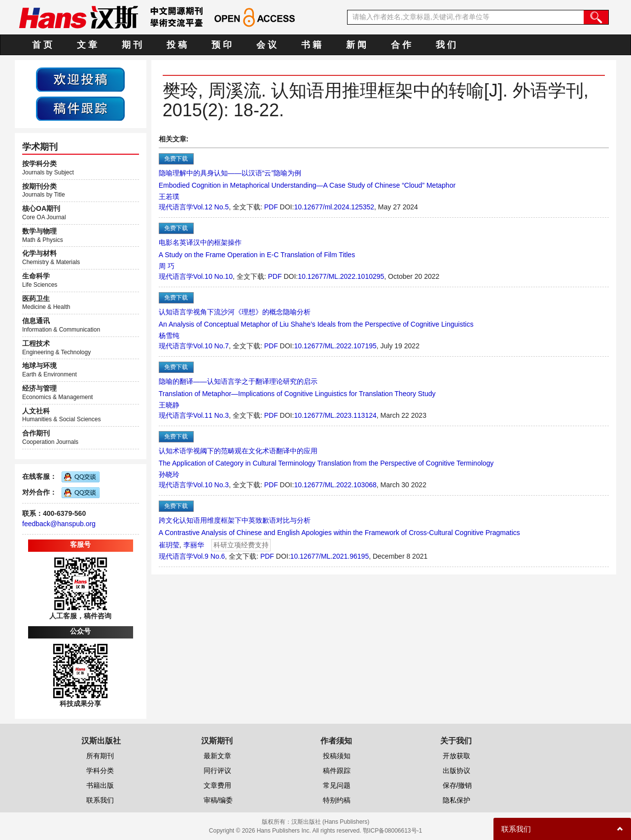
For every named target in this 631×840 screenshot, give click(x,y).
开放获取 (456, 756)
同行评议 (217, 771)
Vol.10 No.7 (211, 346)
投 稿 (177, 45)
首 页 (42, 45)
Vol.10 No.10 (213, 276)
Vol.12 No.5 (211, 207)
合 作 (401, 45)
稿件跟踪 (337, 771)
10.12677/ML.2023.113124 (335, 415)
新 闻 (356, 45)
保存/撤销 (457, 785)
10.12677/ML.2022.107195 (335, 346)
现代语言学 (176, 207)
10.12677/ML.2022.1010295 (341, 276)
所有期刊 (100, 756)
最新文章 (217, 756)
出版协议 (456, 771)
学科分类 (100, 771)
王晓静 (169, 405)
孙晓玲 (169, 474)
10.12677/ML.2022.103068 (335, 485)
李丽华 (194, 545)
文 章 (87, 45)
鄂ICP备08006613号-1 (392, 831)
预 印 (222, 45)
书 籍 (311, 45)
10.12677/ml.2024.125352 (334, 207)
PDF (271, 207)
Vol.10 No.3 (211, 485)
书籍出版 (100, 785)
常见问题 (337, 785)
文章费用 (217, 785)
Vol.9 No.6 (209, 556)
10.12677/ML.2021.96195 (330, 556)
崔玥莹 (169, 545)
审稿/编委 (218, 800)
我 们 (446, 45)
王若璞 (169, 197)
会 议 (266, 45)
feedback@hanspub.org (59, 524)
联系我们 (100, 800)
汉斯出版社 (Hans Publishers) (331, 822)
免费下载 (176, 159)
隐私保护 (456, 800)
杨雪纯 (169, 336)
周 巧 (167, 266)
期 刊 (132, 45)
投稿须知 (337, 756)
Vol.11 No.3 (211, 415)
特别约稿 (337, 800)
